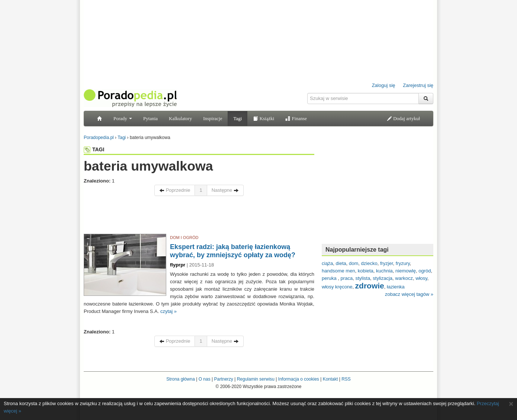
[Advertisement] (199, 217)
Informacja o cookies (299, 379)
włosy (421, 278)
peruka (330, 278)
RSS (346, 379)
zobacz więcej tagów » (409, 294)
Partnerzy (223, 379)
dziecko (369, 263)
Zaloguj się (384, 85)
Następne (225, 190)
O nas (205, 379)
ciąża (327, 263)
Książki (264, 118)
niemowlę (406, 271)
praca (347, 278)
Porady (123, 118)
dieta (341, 263)
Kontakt (330, 379)
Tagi (237, 118)
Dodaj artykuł (403, 118)
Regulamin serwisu (256, 379)
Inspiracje (213, 118)
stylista (363, 278)
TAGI (94, 149)
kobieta (366, 271)
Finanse (296, 118)
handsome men (338, 271)
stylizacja (383, 278)
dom (354, 263)
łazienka (396, 287)
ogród (425, 271)
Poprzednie (175, 190)
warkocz (404, 278)
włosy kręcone (337, 287)
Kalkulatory (180, 118)
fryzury (403, 263)
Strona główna (181, 379)
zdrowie (370, 286)
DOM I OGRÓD (184, 238)
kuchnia (384, 271)
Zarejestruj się (418, 85)
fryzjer (387, 263)
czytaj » (168, 311)
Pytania (150, 118)
